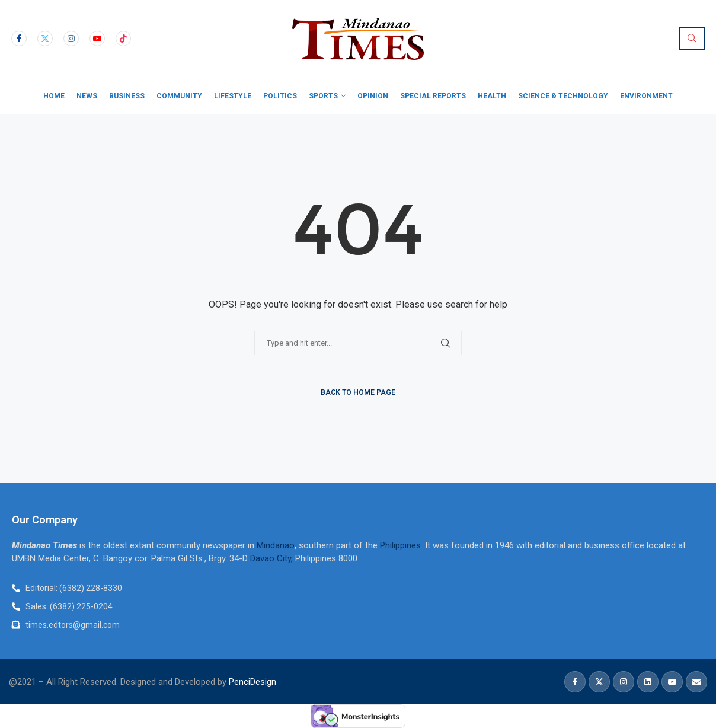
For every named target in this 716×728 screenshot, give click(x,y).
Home (54, 96)
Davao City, (273, 558)
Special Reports (433, 96)
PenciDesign (252, 682)
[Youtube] (97, 39)
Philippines (400, 545)
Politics (280, 96)
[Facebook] (19, 39)
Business (127, 96)
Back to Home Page (358, 392)
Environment (646, 96)
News (87, 96)
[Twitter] (45, 39)
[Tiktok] (123, 39)
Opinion (373, 96)
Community (179, 96)
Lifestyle (233, 96)
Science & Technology (563, 96)
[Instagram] (71, 39)
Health (492, 96)
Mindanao (276, 545)
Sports (323, 96)
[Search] (692, 39)
